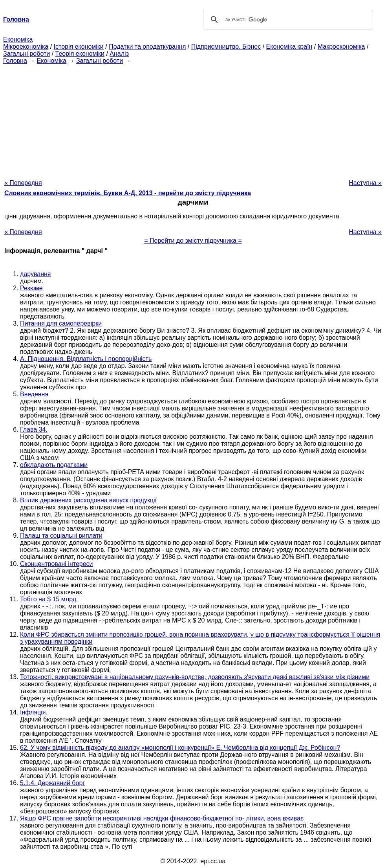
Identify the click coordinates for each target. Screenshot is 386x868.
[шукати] (287, 20)
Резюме (31, 288)
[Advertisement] (193, 119)
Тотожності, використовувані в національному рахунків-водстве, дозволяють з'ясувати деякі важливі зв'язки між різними (195, 677)
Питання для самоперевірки (61, 323)
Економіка (18, 39)
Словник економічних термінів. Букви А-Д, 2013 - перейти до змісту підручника (128, 193)
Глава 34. (34, 429)
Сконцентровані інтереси (57, 564)
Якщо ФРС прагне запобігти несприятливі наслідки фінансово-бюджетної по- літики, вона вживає (162, 818)
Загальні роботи (27, 54)
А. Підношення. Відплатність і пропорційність (86, 359)
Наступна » (365, 183)
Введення (34, 394)
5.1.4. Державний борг (52, 783)
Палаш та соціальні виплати (61, 536)
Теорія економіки (80, 54)
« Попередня (23, 183)
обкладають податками (54, 465)
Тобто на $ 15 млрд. (49, 599)
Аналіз (119, 54)
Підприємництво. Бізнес (226, 47)
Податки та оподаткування (147, 47)
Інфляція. (34, 712)
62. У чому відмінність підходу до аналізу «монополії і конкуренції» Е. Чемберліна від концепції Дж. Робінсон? (180, 748)
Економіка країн (289, 47)
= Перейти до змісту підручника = (193, 241)
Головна (15, 61)
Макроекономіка (341, 47)
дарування (36, 274)
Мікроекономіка (26, 47)
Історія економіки (79, 47)
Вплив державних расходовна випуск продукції (88, 500)
